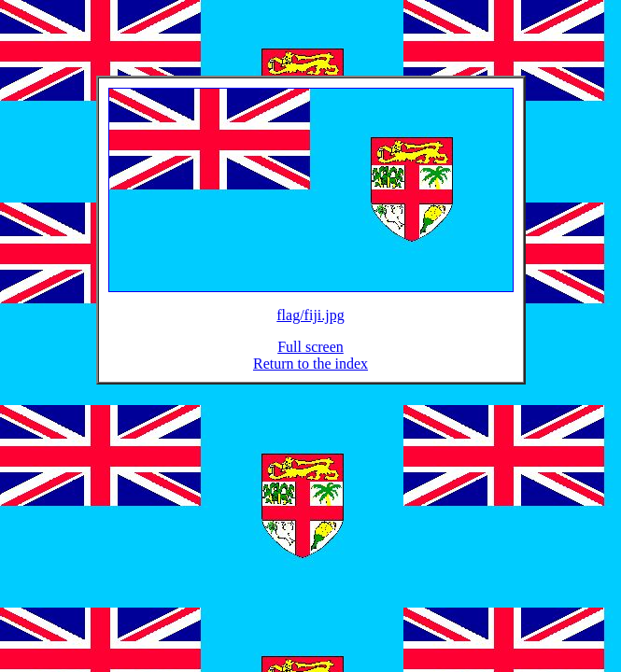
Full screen (310, 358)
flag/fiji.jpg (310, 326)
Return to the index (310, 375)
